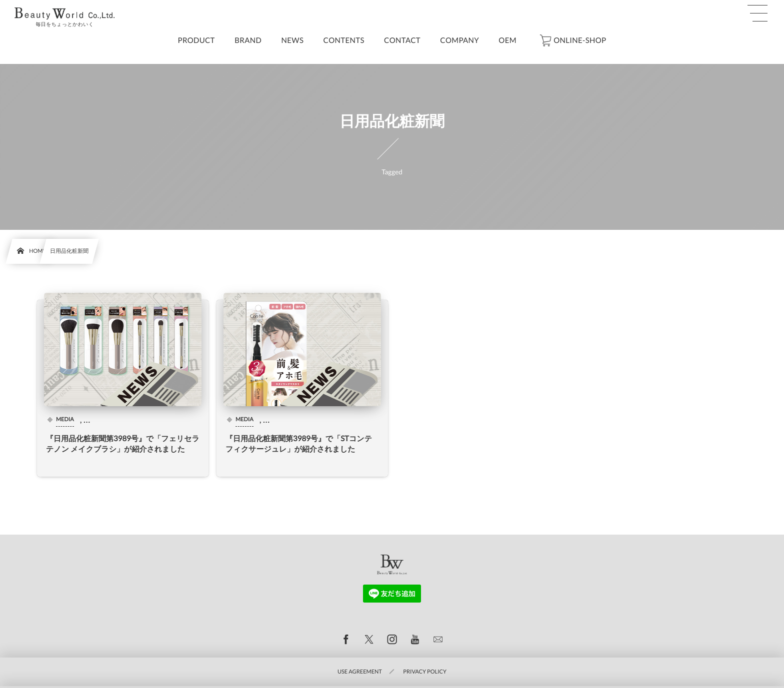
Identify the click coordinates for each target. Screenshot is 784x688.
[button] (757, 13)
